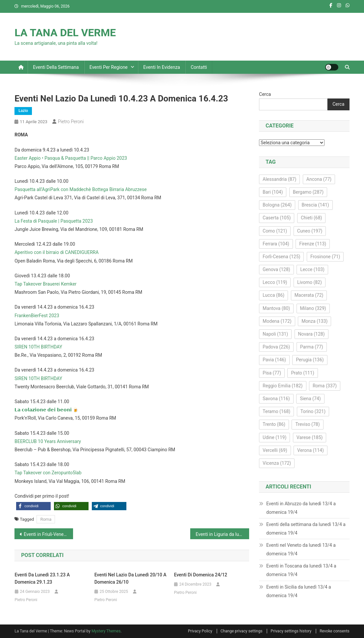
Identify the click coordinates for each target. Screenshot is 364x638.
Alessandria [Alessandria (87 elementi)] (279, 179)
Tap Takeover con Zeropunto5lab (48, 473)
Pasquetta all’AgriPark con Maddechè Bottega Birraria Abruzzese (80, 189)
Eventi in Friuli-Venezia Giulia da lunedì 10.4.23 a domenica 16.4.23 (48, 534)
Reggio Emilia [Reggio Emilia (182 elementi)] (283, 386)
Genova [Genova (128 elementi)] (276, 269)
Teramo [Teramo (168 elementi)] (276, 411)
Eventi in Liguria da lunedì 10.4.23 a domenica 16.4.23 (222, 534)
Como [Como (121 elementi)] (275, 231)
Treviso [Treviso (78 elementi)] (307, 424)
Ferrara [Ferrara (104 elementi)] (276, 244)
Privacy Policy (200, 631)
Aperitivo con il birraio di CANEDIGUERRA (56, 252)
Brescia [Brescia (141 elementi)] (315, 205)
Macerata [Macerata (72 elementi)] (309, 295)
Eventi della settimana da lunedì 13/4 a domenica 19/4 (306, 529)
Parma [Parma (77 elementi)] (312, 347)
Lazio (23, 111)
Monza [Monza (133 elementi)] (314, 321)
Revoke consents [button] (335, 631)
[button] (33, 506)
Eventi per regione (109, 67)
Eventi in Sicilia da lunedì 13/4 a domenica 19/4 (299, 591)
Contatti (199, 67)
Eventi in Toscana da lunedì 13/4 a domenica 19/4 (301, 570)
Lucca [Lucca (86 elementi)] (273, 295)
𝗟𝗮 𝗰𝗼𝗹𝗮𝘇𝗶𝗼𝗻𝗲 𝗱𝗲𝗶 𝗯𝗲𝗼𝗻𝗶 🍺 (46, 410)
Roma (46, 519)
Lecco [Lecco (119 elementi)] (275, 282)
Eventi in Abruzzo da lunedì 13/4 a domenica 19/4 (301, 508)
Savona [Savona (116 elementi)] (276, 399)
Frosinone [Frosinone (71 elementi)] (325, 257)
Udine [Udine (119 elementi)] (274, 437)
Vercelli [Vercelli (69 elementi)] (275, 450)
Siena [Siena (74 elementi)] (310, 399)
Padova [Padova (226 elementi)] (276, 347)
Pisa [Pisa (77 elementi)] (272, 373)
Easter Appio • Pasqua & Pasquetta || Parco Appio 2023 (71, 158)
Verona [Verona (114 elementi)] (311, 450)
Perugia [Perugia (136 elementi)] (310, 360)
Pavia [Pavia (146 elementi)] (274, 360)
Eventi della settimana (56, 67)
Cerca (265, 94)
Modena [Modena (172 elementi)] (277, 321)
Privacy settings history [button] (291, 631)
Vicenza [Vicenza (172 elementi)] (277, 463)
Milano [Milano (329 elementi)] (313, 308)
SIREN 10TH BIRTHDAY (38, 347)
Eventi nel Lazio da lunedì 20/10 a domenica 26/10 (130, 578)
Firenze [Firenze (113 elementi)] (313, 244)
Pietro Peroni (71, 122)
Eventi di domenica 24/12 (201, 575)
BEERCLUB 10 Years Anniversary (48, 441)
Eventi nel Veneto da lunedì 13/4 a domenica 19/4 (301, 549)
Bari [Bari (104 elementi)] (273, 192)
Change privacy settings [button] (241, 631)
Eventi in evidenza (162, 67)
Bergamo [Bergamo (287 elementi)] (308, 192)
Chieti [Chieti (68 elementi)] (312, 218)
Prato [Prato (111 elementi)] (302, 373)
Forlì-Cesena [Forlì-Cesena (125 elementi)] (281, 257)
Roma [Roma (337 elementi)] (325, 386)
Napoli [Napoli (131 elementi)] (275, 334)
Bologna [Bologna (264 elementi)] (277, 205)
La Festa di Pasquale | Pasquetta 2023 (54, 221)
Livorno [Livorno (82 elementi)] (310, 282)
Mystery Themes (106, 631)
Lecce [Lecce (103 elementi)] (312, 269)
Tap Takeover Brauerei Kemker (45, 284)
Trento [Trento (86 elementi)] (274, 424)
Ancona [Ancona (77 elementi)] (319, 179)
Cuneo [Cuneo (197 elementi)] (310, 231)
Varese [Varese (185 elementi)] (310, 437)
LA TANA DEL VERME (65, 33)
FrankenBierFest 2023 (37, 316)
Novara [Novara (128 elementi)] (312, 334)
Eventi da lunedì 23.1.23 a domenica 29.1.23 (42, 578)
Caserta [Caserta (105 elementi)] (277, 218)
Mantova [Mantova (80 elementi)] (276, 308)
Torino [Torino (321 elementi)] (313, 411)
